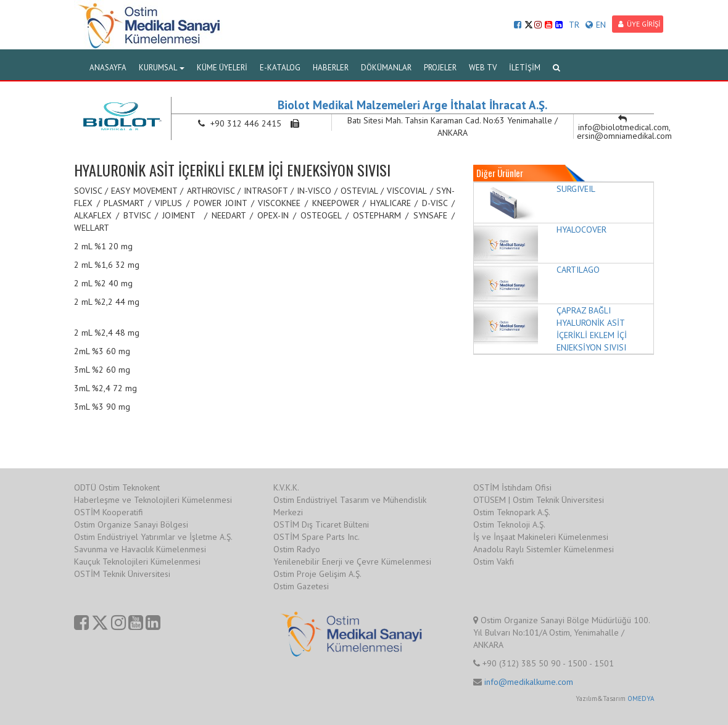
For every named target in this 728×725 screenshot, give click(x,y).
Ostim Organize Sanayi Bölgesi (131, 524)
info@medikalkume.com (529, 682)
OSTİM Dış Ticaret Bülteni (321, 524)
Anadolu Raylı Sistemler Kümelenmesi (544, 549)
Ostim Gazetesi (301, 586)
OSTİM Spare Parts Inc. (316, 537)
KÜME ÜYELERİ (222, 68)
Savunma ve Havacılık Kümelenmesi (140, 549)
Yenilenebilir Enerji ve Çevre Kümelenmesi (352, 561)
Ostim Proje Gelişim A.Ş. (317, 574)
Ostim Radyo (297, 549)
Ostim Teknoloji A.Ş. (509, 524)
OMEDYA (641, 698)
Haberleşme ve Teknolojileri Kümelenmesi (153, 500)
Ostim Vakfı (494, 561)
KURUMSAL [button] (162, 68)
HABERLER (331, 68)
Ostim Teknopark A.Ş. (512, 512)
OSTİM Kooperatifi (109, 512)
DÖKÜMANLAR (386, 68)
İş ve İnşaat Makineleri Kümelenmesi (541, 537)
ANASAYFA (108, 68)
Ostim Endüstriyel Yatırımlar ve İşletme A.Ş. (153, 537)
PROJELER (440, 68)
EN (596, 25)
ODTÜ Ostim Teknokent (117, 487)
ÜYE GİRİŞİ (639, 24)
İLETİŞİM (525, 68)
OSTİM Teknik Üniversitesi (122, 574)
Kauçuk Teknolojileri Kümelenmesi (137, 561)
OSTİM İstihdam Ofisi (512, 487)
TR (574, 25)
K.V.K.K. (286, 487)
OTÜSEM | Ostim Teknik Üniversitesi (539, 500)
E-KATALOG (280, 68)
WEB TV (483, 68)
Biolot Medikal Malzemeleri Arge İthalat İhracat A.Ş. (412, 105)
